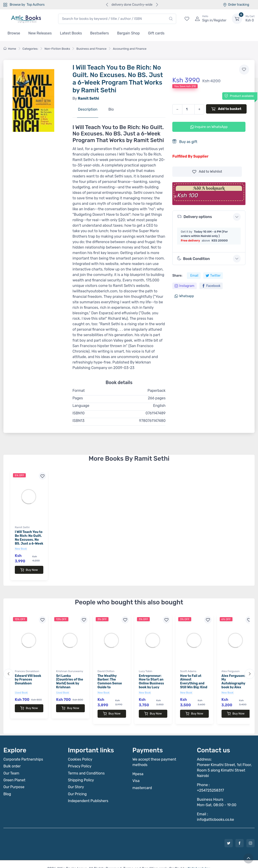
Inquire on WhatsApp (209, 127)
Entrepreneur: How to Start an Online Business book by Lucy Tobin (151, 679)
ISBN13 (79, 421)
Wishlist (207, 172)
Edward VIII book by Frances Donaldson (28, 675)
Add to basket (226, 109)
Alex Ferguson (231, 667)
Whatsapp (184, 296)
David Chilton (106, 667)
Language (81, 406)
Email (194, 276)
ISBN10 (79, 413)
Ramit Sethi (22, 527)
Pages (78, 398)
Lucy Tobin (146, 667)
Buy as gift (185, 142)
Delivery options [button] (194, 217)
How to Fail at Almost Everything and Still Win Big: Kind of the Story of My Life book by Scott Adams (194, 683)
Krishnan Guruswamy (70, 667)
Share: (177, 276)
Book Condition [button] (193, 258)
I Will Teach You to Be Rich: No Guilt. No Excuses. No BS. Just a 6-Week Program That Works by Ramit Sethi (29, 543)
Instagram (184, 286)
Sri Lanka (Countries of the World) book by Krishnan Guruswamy (70, 679)
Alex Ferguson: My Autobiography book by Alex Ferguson (233, 679)
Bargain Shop (129, 33)
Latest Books (71, 33)
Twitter (213, 276)
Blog (7, 785)
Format (79, 391)
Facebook (211, 286)
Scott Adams (188, 667)
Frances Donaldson (27, 667)
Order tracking (236, 5)
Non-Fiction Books (57, 49)
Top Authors (36, 5)
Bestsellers (100, 33)
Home (10, 49)
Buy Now (29, 570)
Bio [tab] (111, 109)
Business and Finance (91, 49)
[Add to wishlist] (244, 70)
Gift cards (156, 33)
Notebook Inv (199, 859)
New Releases (40, 33)
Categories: (30, 49)
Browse (14, 33)
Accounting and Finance (130, 49)
